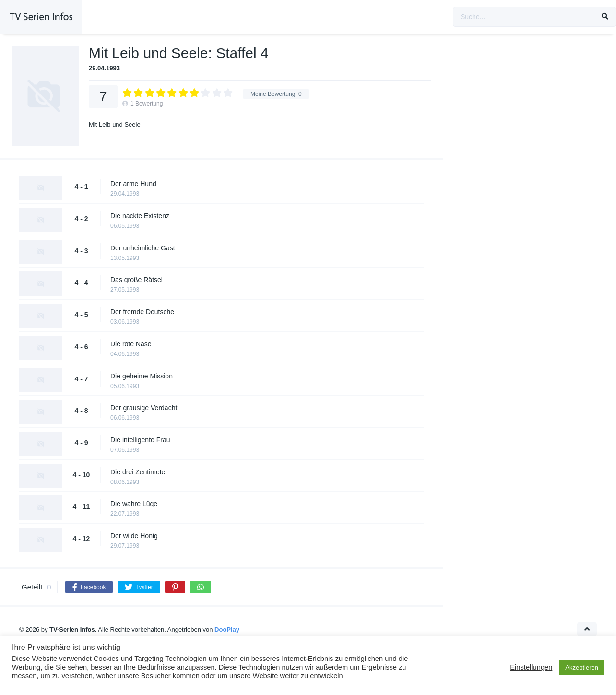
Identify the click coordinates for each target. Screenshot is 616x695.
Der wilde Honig (134, 536)
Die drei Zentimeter (139, 472)
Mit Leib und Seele (115, 124)
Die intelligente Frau (140, 440)
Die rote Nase (131, 344)
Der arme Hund (133, 184)
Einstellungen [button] (531, 667)
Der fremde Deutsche (142, 312)
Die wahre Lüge (134, 504)
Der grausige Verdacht (144, 408)
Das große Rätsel (136, 280)
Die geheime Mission (142, 376)
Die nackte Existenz (140, 216)
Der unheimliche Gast (143, 248)
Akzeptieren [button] (582, 667)
